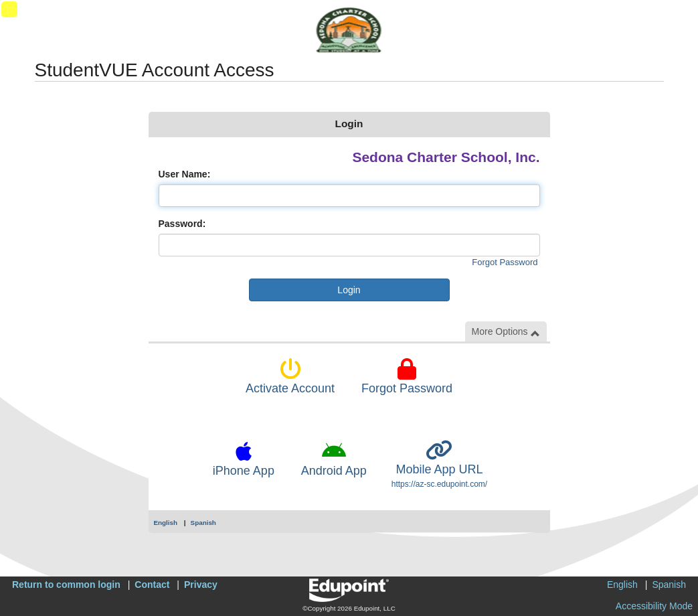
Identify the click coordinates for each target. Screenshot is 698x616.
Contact (152, 585)
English (166, 523)
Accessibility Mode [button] (654, 606)
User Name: (185, 174)
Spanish (203, 523)
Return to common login (66, 585)
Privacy (201, 585)
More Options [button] (506, 332)
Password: (182, 224)
